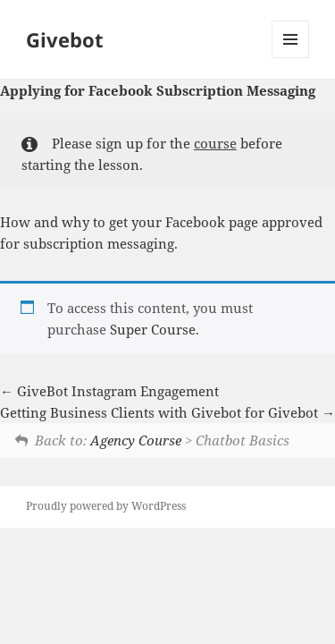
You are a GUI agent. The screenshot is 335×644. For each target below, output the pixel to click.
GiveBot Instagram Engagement (109, 391)
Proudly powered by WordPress (106, 506)
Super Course (153, 329)
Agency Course (136, 440)
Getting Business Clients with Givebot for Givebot (167, 412)
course (215, 143)
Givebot (65, 39)
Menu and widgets (291, 58)
